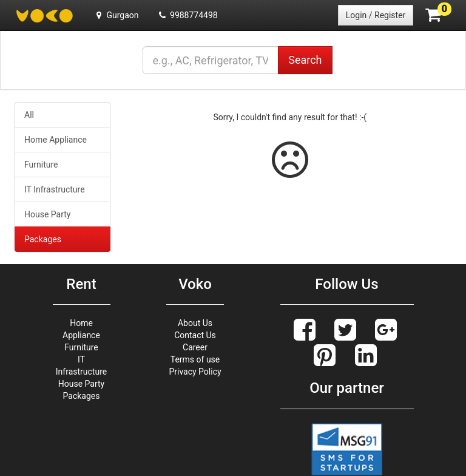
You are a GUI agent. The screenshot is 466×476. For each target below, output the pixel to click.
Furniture (41, 165)
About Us (195, 323)
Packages (43, 239)
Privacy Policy (195, 372)
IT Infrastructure (55, 189)
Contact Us (195, 335)
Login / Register (376, 15)
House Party (47, 214)
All (29, 115)
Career (195, 347)
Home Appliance (56, 140)
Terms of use (195, 359)
